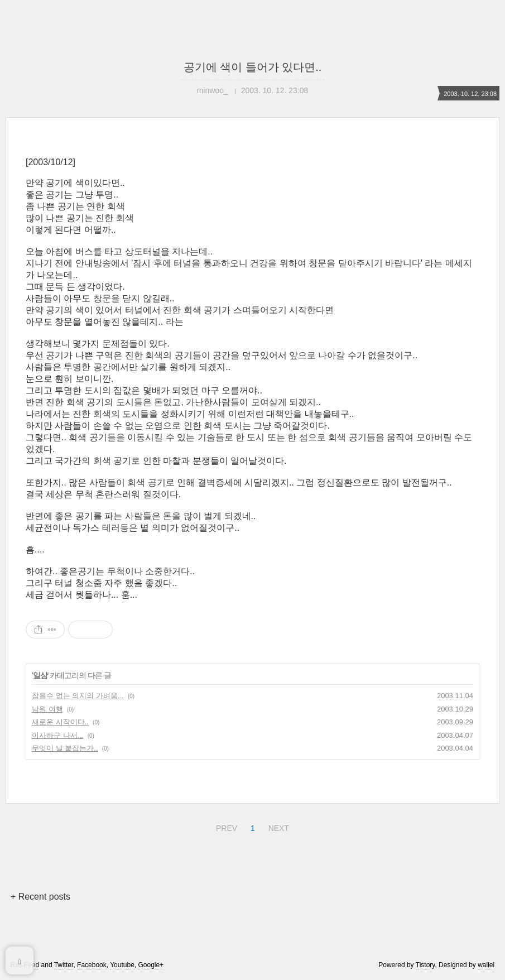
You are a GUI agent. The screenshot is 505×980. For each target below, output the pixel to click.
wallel (486, 965)
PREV (225, 827)
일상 (40, 675)
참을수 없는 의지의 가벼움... (78, 696)
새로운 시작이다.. (60, 722)
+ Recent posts (40, 897)
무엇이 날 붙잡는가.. (65, 748)
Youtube (122, 965)
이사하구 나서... (57, 735)
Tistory (425, 965)
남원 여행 (47, 709)
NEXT (277, 827)
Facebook (92, 965)
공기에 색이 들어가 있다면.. (253, 67)
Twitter (64, 965)
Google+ (151, 965)
